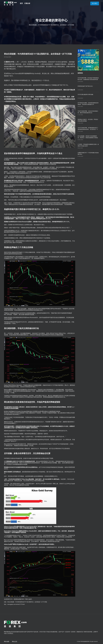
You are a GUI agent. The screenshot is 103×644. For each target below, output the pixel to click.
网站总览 (15, 642)
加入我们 (95, 3)
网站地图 (7, 642)
